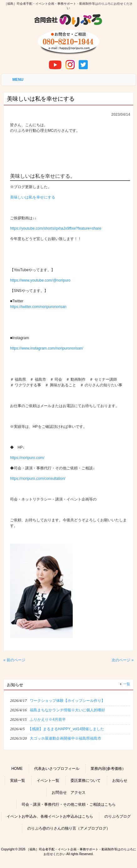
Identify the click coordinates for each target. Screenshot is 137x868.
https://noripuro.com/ (27, 458)
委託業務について (86, 781)
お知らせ (120, 781)
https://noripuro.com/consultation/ (38, 479)
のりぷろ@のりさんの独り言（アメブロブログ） (69, 828)
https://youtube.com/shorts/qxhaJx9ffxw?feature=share (56, 228)
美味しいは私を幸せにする (33, 197)
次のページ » (123, 660)
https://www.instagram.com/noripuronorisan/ (47, 348)
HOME (17, 769)
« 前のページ (14, 660)
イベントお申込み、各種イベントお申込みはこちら (50, 816)
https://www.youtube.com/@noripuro (40, 280)
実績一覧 (18, 781)
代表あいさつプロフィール (57, 769)
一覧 (127, 684)
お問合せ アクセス (69, 792)
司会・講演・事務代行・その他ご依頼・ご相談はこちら (69, 804)
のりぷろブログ (118, 816)
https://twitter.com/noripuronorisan (38, 307)
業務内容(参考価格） (108, 769)
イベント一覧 (48, 781)
